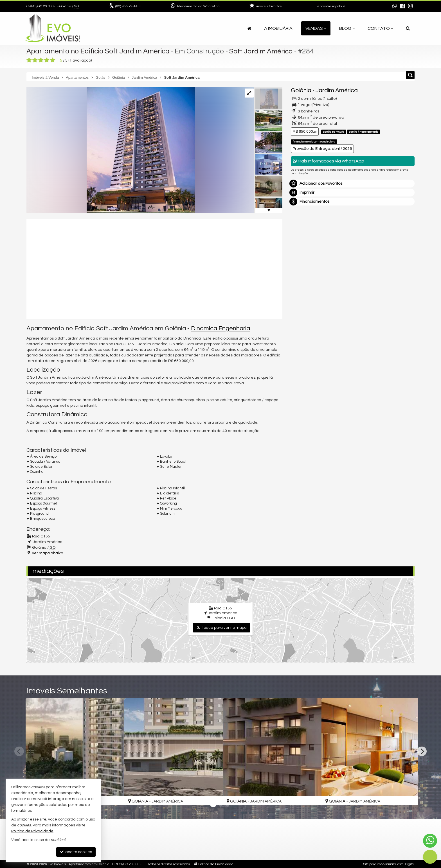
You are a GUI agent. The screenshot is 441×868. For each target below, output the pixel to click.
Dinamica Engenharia (220, 328)
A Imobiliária (278, 28)
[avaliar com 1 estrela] (29, 60)
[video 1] (154, 268)
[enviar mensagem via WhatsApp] (395, 6)
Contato (380, 28)
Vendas (316, 28)
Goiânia (301, 90)
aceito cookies (76, 852)
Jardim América (337, 90)
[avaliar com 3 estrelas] (41, 60)
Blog (347, 28)
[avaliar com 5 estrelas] (53, 60)
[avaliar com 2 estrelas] (35, 60)
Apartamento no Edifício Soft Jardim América (99, 51)
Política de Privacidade (216, 864)
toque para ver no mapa (221, 628)
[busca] (408, 28)
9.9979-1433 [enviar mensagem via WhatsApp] (128, 6)
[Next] (422, 751)
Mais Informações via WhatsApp (329, 161)
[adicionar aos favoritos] (114, 795)
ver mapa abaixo (48, 553)
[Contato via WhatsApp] (430, 841)
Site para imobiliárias (379, 864)
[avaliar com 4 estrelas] (47, 60)
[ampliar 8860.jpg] (111, 150)
